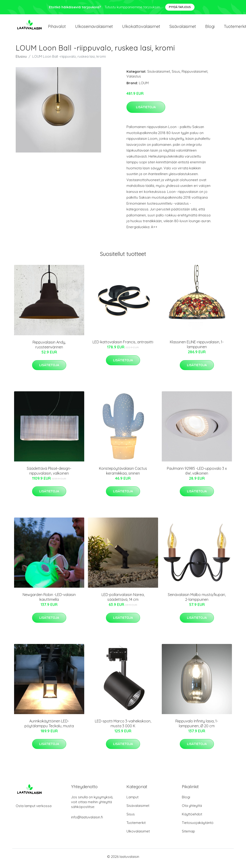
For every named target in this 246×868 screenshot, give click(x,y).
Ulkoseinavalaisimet (94, 28)
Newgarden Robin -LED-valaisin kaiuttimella (49, 600)
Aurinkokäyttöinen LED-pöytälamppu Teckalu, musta (49, 727)
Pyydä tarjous (180, 7)
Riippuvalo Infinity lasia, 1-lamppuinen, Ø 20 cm (197, 727)
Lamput (132, 801)
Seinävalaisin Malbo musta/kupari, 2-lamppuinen (197, 600)
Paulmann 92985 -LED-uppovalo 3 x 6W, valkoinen (197, 474)
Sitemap (188, 835)
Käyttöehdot (192, 818)
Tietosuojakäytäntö (198, 826)
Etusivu (21, 60)
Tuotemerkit (136, 826)
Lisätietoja (146, 110)
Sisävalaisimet (183, 28)
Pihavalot (57, 28)
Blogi (210, 28)
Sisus (176, 75)
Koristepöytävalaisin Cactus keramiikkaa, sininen (123, 474)
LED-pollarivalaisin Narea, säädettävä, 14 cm (123, 600)
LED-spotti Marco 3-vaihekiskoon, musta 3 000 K (123, 727)
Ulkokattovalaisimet (141, 28)
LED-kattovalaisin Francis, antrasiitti (123, 345)
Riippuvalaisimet (195, 75)
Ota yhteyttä (192, 809)
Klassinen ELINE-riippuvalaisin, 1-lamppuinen (197, 348)
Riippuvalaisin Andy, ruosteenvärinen (49, 348)
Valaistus (134, 79)
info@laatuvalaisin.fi (87, 821)
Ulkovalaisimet (138, 835)
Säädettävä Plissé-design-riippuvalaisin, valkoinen (49, 474)
